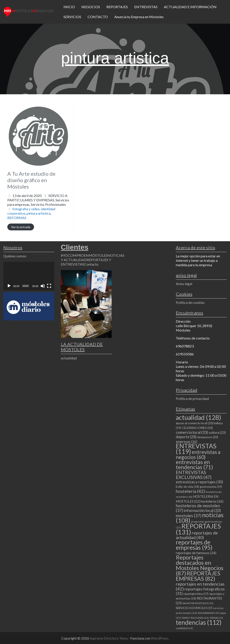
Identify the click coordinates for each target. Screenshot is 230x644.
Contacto (91, 264)
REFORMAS (17, 218)
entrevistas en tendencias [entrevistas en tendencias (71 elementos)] (194, 465)
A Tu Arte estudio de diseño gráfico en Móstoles (31, 180)
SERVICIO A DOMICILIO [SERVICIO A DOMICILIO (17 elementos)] (194, 608)
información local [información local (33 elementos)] (202, 510)
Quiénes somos (15, 256)
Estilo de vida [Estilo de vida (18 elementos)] (187, 487)
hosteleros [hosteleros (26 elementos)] (212, 501)
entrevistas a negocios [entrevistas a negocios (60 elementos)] (198, 454)
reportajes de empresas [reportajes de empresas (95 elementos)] (194, 545)
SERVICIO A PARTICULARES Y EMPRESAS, (38, 200)
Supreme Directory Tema (109, 638)
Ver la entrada (21, 227)
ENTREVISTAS (146, 7)
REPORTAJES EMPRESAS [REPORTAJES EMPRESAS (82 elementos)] (198, 576)
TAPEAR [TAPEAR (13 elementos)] (216, 618)
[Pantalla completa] (49, 286)
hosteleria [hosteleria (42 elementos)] (190, 491)
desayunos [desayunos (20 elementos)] (208, 437)
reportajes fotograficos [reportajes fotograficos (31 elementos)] (200, 591)
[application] (29, 276)
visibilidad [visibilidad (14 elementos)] (184, 628)
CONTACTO (98, 17)
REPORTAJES (117, 7)
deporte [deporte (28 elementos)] (186, 437)
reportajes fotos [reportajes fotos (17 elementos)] (196, 594)
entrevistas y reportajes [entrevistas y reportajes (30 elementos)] (199, 482)
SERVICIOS (72, 17)
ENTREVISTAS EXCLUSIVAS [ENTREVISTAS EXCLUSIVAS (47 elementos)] (194, 475)
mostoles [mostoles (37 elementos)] (189, 516)
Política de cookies (190, 302)
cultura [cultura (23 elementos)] (217, 432)
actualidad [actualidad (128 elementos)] (198, 417)
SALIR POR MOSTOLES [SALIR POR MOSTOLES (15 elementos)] (198, 603)
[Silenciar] (43, 286)
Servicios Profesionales (48, 204)
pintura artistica (39, 213)
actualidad (69, 358)
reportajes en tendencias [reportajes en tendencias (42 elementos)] (200, 586)
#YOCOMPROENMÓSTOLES (84, 255)
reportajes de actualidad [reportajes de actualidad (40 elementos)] (197, 535)
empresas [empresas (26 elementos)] (187, 441)
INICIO (69, 7)
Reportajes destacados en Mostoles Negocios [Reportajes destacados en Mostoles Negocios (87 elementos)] (200, 565)
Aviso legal (184, 284)
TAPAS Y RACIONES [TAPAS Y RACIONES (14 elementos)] (195, 618)
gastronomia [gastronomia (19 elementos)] (211, 487)
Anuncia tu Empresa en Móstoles (139, 17)
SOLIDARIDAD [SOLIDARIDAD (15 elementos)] (209, 613)
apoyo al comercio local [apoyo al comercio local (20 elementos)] (194, 423)
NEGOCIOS (91, 7)
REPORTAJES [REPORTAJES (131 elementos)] (198, 529)
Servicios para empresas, (38, 202)
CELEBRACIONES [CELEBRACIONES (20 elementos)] (197, 428)
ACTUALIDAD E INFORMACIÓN (190, 7)
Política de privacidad (192, 398)
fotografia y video (26, 209)
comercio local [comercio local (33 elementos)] (192, 432)
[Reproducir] (9, 286)
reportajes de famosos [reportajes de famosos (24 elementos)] (196, 553)
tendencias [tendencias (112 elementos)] (199, 622)
